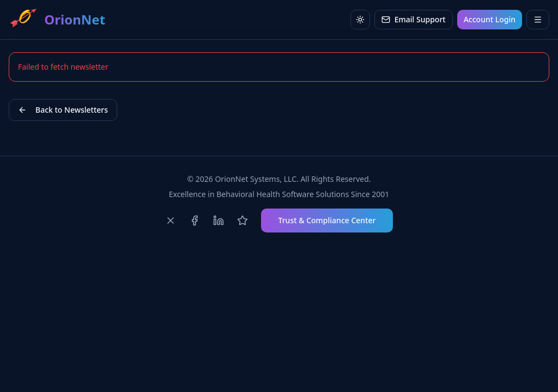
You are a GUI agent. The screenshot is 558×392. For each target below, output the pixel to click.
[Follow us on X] (171, 220)
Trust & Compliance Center (327, 220)
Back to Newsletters (63, 110)
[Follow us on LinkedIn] (219, 220)
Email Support (414, 19)
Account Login (490, 19)
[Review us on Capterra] (242, 220)
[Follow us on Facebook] (195, 220)
